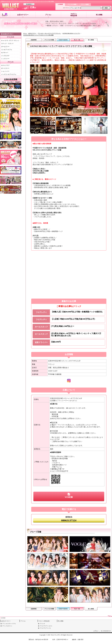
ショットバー (5, 71)
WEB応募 (69, 495)
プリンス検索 (85, 4)
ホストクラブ (5, 65)
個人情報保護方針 (106, 631)
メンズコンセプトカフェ (9, 74)
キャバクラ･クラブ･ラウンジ (10, 41)
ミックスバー (5, 59)
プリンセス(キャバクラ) (9, 624)
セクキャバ (5, 53)
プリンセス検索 (72, 4)
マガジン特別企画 (74, 15)
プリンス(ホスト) (7, 626)
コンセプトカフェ (7, 50)
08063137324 (69, 520)
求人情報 (99, 15)
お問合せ (96, 631)
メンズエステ (5, 56)
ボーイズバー (5, 68)
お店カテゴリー (23, 16)
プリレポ (42, 624)
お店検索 (60, 4)
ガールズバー (5, 47)
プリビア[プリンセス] (46, 626)
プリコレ (48, 16)
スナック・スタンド (7, 44)
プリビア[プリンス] (45, 628)
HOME (3, 618)
